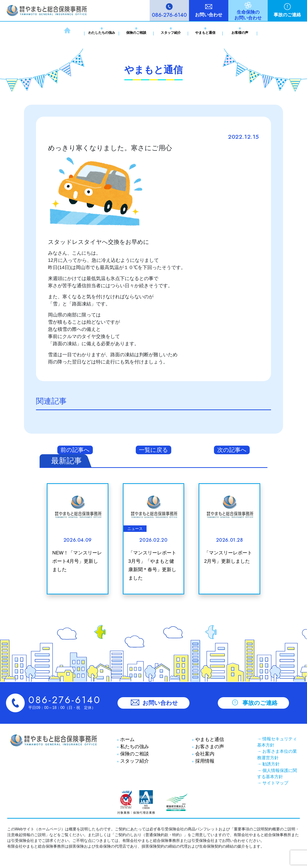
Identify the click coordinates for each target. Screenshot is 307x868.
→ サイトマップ (273, 783)
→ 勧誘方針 (268, 764)
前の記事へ (75, 450)
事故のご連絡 (287, 15)
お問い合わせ (209, 15)
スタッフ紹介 (171, 33)
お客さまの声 (209, 747)
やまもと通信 (205, 33)
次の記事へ (232, 450)
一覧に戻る (153, 450)
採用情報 (204, 761)
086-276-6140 (169, 15)
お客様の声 (240, 33)
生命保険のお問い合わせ (248, 15)
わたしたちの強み (102, 33)
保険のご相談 (136, 33)
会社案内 (204, 754)
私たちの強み (134, 747)
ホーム (127, 739)
